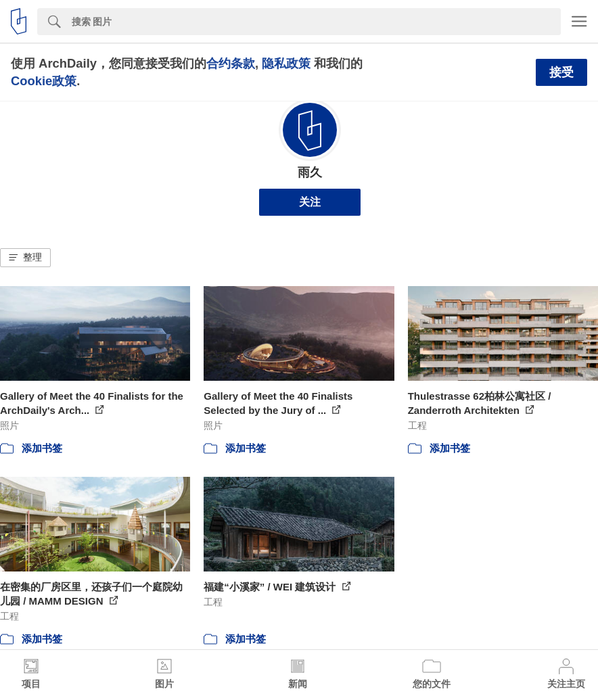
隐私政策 (286, 63)
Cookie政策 (44, 81)
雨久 (310, 172)
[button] (25, 258)
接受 (561, 72)
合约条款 (231, 63)
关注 (310, 202)
